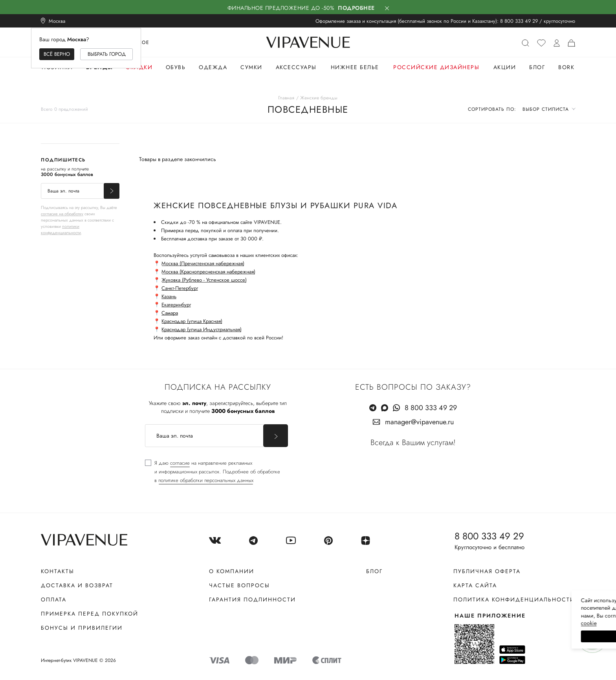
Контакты (58, 571)
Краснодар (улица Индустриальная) (202, 329)
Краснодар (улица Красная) (192, 321)
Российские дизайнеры (436, 67)
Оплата (54, 599)
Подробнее (356, 8)
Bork (566, 67)
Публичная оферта (487, 571)
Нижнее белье (355, 67)
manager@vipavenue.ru (419, 422)
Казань (169, 296)
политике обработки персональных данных (206, 480)
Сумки (251, 67)
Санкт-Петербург (180, 288)
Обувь (176, 67)
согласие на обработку (62, 214)
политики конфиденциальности (61, 229)
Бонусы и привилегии (82, 628)
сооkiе (462, 623)
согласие (180, 463)
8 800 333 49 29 (519, 21)
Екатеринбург (176, 305)
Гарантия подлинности (252, 599)
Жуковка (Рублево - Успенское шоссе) (204, 280)
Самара (170, 313)
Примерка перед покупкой (90, 614)
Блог (537, 67)
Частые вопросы (239, 585)
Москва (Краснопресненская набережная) (208, 272)
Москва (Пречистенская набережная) (203, 263)
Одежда (213, 67)
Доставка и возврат (77, 585)
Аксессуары (296, 67)
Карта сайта (475, 585)
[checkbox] (213, 472)
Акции (505, 67)
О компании (232, 571)
